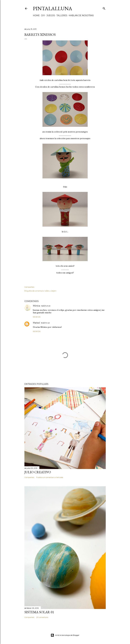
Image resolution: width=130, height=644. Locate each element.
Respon (37, 317)
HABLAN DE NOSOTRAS (81, 15)
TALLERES (62, 15)
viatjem (53, 291)
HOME (36, 15)
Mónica (36, 306)
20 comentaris (42, 617)
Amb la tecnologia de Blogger (65, 635)
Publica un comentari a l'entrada (50, 477)
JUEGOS (51, 15)
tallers (47, 291)
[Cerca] (104, 8)
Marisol (36, 323)
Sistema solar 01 (39, 612)
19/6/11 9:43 (45, 323)
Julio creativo (38, 472)
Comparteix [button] (29, 287)
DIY (43, 15)
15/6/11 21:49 (46, 306)
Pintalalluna (53, 8)
